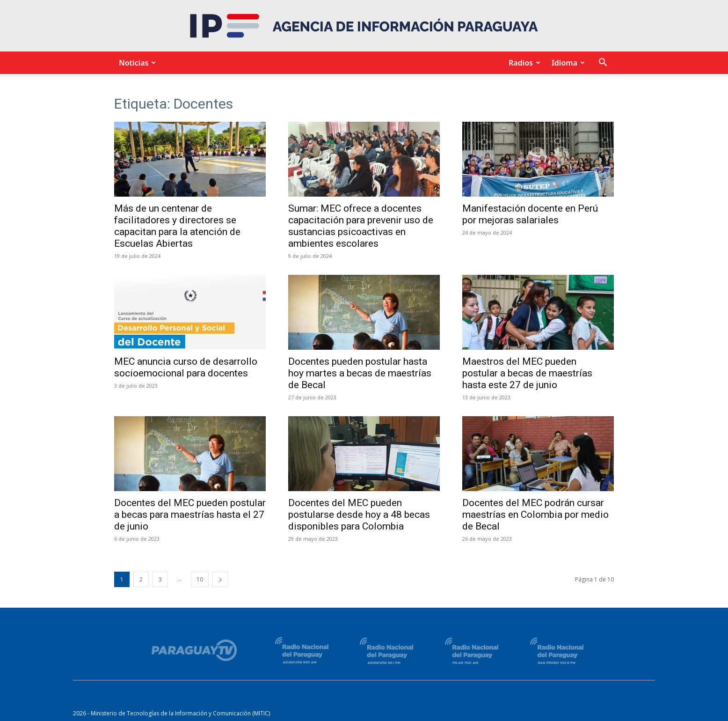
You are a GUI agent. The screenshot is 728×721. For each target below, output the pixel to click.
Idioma (567, 63)
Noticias (136, 63)
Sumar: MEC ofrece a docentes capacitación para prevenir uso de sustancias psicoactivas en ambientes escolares (361, 226)
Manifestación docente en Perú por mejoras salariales (530, 214)
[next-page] (220, 579)
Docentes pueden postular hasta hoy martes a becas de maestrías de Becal (360, 373)
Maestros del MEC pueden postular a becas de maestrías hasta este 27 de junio (527, 373)
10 (200, 579)
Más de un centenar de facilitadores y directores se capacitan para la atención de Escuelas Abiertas (177, 226)
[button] (603, 63)
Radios (523, 63)
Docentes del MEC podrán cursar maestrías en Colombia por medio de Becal (535, 515)
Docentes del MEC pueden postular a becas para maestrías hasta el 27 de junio (190, 515)
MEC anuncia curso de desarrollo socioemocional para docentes (186, 367)
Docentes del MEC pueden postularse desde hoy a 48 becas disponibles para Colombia (359, 515)
